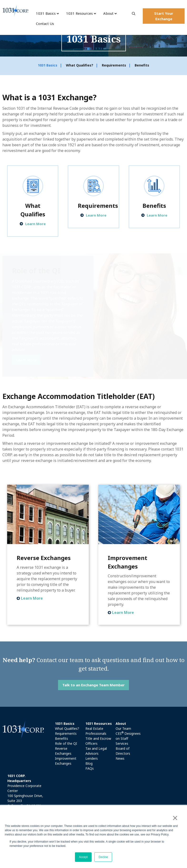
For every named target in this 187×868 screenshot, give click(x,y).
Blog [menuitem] (89, 763)
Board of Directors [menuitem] (123, 751)
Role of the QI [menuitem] (66, 743)
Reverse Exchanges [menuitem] (63, 751)
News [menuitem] (120, 758)
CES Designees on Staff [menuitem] (128, 736)
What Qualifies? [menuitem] (80, 65)
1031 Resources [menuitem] (79, 13)
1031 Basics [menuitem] (46, 13)
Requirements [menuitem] (114, 65)
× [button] (175, 818)
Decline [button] (103, 857)
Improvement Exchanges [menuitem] (66, 761)
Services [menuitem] (122, 743)
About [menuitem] (108, 13)
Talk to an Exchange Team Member (93, 685)
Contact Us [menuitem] (45, 24)
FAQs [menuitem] (90, 768)
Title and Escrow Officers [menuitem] (98, 741)
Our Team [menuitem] (123, 728)
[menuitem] (69, 723)
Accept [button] (83, 857)
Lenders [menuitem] (92, 758)
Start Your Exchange (164, 16)
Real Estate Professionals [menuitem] (96, 731)
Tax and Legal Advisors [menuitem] (96, 751)
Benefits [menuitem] (142, 65)
